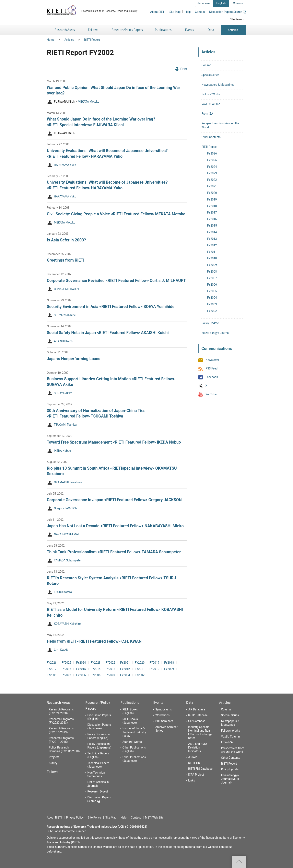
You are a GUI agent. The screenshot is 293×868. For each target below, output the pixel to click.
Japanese (204, 3)
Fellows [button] (93, 30)
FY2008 (52, 675)
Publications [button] (164, 30)
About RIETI (158, 12)
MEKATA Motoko (89, 102)
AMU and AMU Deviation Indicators (197, 747)
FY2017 (52, 669)
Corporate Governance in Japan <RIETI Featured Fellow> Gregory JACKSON (114, 500)
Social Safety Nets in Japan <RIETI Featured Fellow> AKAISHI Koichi (108, 333)
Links (192, 780)
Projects (54, 757)
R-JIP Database (198, 715)
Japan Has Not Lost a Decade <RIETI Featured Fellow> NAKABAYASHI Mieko (115, 526)
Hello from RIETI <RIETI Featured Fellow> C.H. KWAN (94, 641)
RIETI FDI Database (200, 769)
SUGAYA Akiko (63, 393)
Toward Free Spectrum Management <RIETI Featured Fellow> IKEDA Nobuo (114, 442)
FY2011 (140, 669)
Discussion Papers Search (228, 12)
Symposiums (163, 709)
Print (184, 69)
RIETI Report (92, 40)
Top (239, 862)
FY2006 (81, 675)
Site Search (237, 19)
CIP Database (197, 721)
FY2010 (154, 669)
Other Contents (211, 137)
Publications (130, 703)
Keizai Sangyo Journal (215, 333)
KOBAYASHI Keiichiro (67, 624)
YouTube (211, 394)
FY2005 (96, 675)
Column (206, 65)
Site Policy (95, 818)
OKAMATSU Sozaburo (68, 482)
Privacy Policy (75, 818)
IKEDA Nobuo (62, 451)
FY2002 (140, 675)
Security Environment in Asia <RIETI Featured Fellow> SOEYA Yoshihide (111, 307)
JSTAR (192, 757)
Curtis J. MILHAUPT (67, 289)
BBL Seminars (164, 721)
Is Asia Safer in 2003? (66, 240)
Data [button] (211, 30)
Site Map (175, 12)
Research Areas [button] (64, 30)
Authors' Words (132, 742)
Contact (200, 12)
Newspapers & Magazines (218, 85)
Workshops (162, 715)
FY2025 (66, 663)
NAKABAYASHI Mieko (68, 535)
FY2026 (52, 663)
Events (158, 703)
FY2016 (66, 669)
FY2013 (110, 669)
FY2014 (96, 669)
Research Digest (98, 791)
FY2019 (154, 663)
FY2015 (81, 669)
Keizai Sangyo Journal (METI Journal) (230, 779)
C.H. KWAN (61, 650)
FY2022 (110, 663)
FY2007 (66, 675)
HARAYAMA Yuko (65, 165)
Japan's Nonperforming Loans (74, 359)
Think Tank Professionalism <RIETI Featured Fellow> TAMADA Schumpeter (114, 552)
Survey (53, 763)
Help (188, 12)
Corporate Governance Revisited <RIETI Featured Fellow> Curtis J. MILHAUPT (116, 281)
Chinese (238, 3)
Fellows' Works (211, 94)
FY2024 (81, 663)
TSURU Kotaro (63, 592)
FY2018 (169, 663)
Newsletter (212, 360)
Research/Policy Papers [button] (127, 30)
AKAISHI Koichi (64, 341)
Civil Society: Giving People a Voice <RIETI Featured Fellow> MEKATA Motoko (116, 214)
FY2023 (96, 663)
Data (190, 703)
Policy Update (210, 323)
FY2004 (110, 675)
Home (51, 40)
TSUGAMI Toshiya (65, 425)
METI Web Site (154, 818)
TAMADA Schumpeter (68, 560)
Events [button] (190, 30)
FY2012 (125, 669)
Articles (69, 40)
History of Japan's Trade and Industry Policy (134, 732)
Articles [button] (233, 30)
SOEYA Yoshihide (65, 315)
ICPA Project (196, 775)
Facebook (212, 377)
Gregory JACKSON (66, 509)
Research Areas (59, 703)
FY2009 (169, 669)
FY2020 (140, 663)
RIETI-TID (194, 763)
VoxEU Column (211, 104)
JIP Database (197, 709)
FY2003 (125, 675)
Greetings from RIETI (66, 260)
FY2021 (125, 663)
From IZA (207, 114)
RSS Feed (212, 368)
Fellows (53, 772)
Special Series (210, 75)
